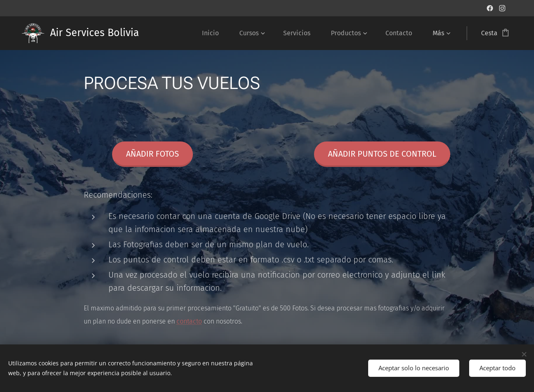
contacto (189, 321)
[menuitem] (214, 33)
